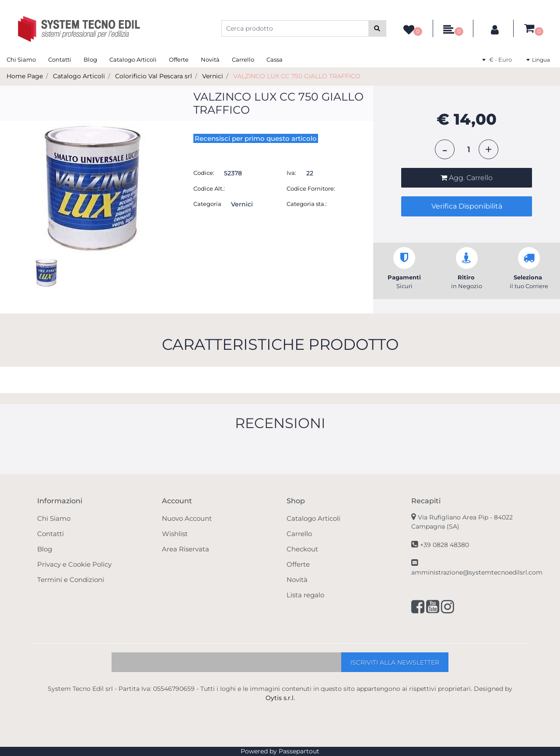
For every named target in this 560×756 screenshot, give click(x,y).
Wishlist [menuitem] (175, 534)
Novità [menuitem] (210, 59)
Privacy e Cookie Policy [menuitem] (74, 564)
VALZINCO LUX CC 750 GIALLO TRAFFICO (297, 76)
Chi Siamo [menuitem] (21, 59)
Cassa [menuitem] (275, 59)
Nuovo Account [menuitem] (187, 518)
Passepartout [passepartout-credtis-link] (299, 751)
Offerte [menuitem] (179, 59)
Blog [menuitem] (90, 59)
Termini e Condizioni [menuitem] (71, 580)
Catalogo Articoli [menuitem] (133, 59)
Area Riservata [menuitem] (185, 549)
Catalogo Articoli (79, 76)
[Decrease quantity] (445, 149)
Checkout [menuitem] (302, 549)
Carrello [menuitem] (243, 59)
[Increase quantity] (488, 149)
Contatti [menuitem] (60, 59)
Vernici (213, 76)
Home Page (25, 76)
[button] (377, 28)
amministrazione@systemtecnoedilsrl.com (477, 572)
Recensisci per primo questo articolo (256, 138)
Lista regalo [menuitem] (305, 595)
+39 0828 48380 (444, 545)
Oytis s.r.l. (280, 698)
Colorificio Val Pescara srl (154, 76)
